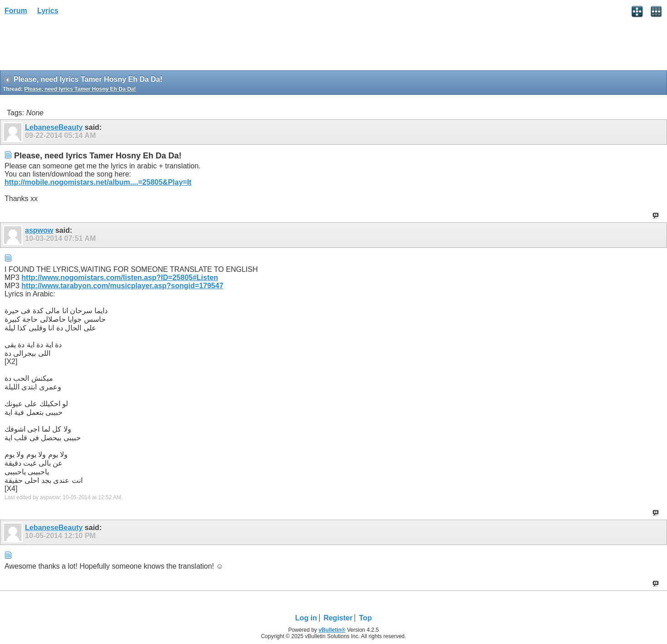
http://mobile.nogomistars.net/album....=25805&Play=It (98, 182)
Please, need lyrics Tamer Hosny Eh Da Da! (80, 89)
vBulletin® (332, 630)
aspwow (39, 230)
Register (338, 618)
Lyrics (48, 11)
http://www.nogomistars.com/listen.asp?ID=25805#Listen (120, 278)
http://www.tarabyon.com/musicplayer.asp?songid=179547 (122, 286)
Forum (16, 11)
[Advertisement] (73, 46)
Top (366, 618)
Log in (306, 618)
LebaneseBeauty (54, 127)
